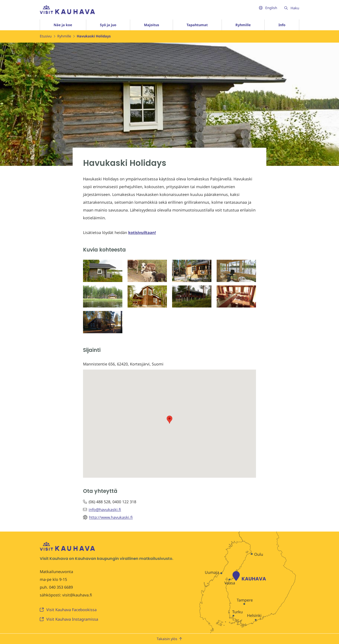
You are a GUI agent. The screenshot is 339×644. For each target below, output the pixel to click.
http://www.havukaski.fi (111, 517)
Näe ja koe (63, 25)
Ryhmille (243, 25)
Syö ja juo (108, 25)
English (268, 8)
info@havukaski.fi (105, 509)
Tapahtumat (197, 25)
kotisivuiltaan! (142, 232)
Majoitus (152, 25)
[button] (169, 420)
